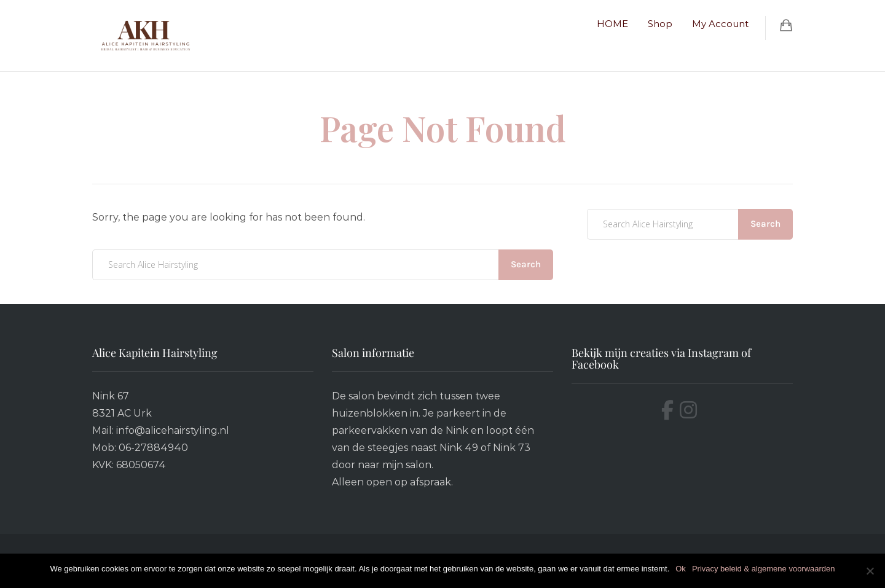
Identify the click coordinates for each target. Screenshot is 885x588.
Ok (681, 569)
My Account (720, 24)
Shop (660, 24)
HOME (612, 24)
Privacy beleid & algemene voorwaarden (764, 569)
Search (526, 264)
